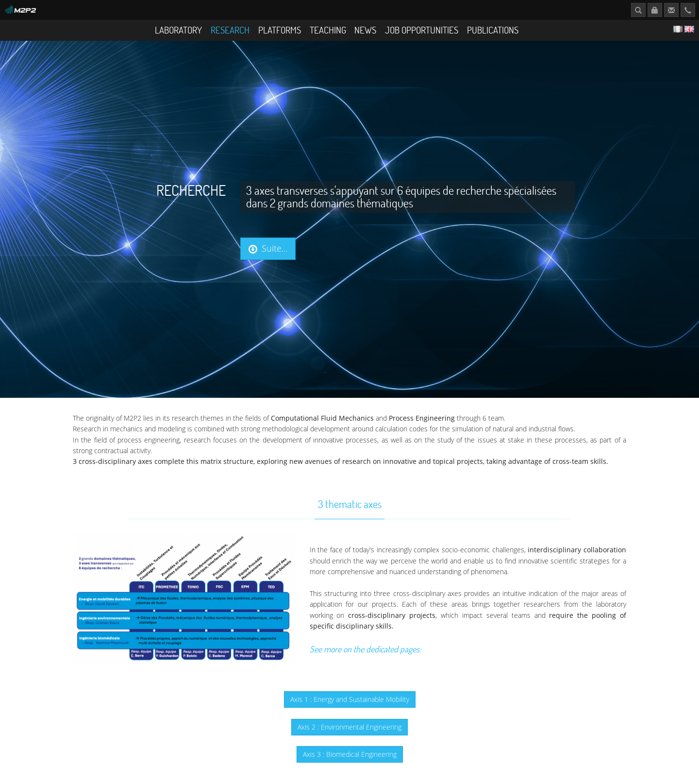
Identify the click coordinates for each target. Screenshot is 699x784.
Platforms (280, 30)
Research (230, 30)
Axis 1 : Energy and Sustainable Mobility (350, 699)
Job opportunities (422, 30)
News (365, 30)
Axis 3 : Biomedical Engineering (350, 754)
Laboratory (178, 30)
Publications (493, 30)
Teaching (328, 30)
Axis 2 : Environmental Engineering (349, 727)
